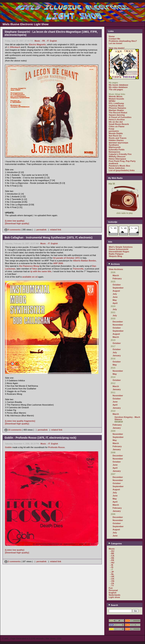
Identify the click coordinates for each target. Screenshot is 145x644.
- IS (112, 567)
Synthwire (114, 145)
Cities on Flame (117, 126)
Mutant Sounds (116, 99)
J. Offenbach (14, 47)
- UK (112, 576)
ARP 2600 (58, 263)
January (117, 355)
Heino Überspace (117, 159)
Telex (35, 269)
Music (37, 41)
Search (113, 605)
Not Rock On (115, 136)
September (118, 288)
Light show (114, 597)
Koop (111, 129)
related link (56, 230)
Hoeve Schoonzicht (118, 249)
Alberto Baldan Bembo (85, 261)
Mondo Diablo (116, 133)
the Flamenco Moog (29, 266)
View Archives (116, 269)
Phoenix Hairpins (117, 108)
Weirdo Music (116, 96)
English (53, 41)
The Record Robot (118, 113)
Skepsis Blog (115, 256)
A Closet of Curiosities (120, 117)
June (115, 297)
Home (112, 36)
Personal (113, 590)
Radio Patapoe (116, 254)
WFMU (112, 101)
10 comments (13, 430)
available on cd (30, 277)
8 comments (13, 230)
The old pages (116, 89)
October (117, 285)
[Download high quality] (17, 223)
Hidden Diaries (116, 140)
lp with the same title (41, 271)
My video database (118, 87)
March (116, 275)
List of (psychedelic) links (122, 170)
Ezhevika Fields (117, 150)
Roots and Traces (118, 138)
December (118, 322)
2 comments (13, 561)
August (116, 291)
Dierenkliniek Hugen (119, 252)
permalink (41, 230)
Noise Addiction (117, 168)
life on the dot (116, 122)
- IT (47, 41)
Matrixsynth (115, 147)
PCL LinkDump (116, 103)
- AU (112, 551)
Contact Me (114, 39)
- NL (112, 574)
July (115, 294)
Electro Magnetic (37, 44)
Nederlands (115, 595)
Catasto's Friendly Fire (120, 154)
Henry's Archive (117, 120)
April (115, 303)
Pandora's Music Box (119, 166)
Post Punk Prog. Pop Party (122, 161)
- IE (112, 565)
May (115, 300)
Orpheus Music (116, 106)
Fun (111, 588)
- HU (112, 563)
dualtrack (113, 163)
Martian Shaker (116, 110)
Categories (115, 544)
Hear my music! (117, 48)
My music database (118, 85)
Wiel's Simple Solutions (121, 247)
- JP (112, 572)
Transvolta (78, 269)
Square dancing (117, 115)
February (117, 279)
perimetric (114, 131)
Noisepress (114, 152)
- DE (112, 558)
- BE (112, 553)
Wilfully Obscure (117, 156)
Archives (114, 264)
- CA (112, 556)
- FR (43, 41)
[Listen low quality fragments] (20, 421)
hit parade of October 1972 (66, 258)
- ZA (112, 583)
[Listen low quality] (15, 221)
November (118, 325)
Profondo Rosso (56, 447)
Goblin (8, 447)
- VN (112, 581)
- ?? (112, 586)
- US (112, 579)
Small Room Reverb (119, 124)
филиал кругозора (118, 143)
